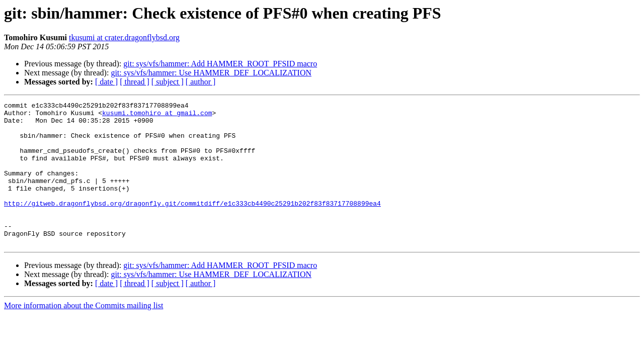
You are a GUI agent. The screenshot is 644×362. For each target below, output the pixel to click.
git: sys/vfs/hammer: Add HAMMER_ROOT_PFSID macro (220, 64)
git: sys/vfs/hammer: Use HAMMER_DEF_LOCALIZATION (211, 73)
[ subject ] (168, 82)
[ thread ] (135, 82)
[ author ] (201, 82)
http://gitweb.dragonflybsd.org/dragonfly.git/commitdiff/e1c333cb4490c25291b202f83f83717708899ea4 (192, 224)
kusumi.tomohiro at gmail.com (157, 116)
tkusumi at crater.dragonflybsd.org (124, 37)
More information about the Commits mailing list (84, 334)
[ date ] (106, 82)
